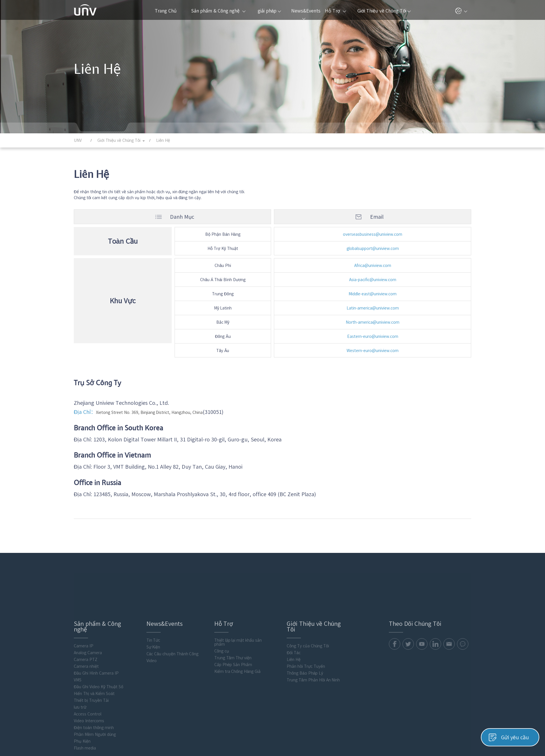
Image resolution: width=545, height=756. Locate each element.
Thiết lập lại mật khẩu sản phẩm (238, 594)
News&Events (305, 14)
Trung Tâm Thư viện (233, 610)
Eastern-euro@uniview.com (373, 336)
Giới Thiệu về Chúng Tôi (384, 11)
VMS (78, 632)
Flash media (85, 700)
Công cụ (222, 603)
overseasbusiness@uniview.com (373, 234)
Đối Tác (294, 605)
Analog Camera (88, 605)
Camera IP (84, 598)
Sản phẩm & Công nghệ (218, 11)
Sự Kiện (153, 599)
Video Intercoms (89, 673)
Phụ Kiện (82, 693)
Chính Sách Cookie (454, 735)
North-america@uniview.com (373, 322)
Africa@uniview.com (373, 266)
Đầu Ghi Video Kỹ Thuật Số (98, 639)
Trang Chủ (165, 11)
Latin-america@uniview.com (373, 308)
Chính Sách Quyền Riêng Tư (409, 735)
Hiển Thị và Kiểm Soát (94, 646)
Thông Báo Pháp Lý (305, 625)
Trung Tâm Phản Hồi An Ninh (313, 632)
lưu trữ (80, 659)
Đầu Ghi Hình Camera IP (96, 625)
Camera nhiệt (86, 618)
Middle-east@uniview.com (373, 294)
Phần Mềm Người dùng (95, 686)
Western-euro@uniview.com (373, 351)
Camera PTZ (86, 612)
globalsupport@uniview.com (373, 249)
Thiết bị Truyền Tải (91, 652)
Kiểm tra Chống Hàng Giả (237, 624)
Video (152, 613)
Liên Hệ (294, 612)
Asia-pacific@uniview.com (373, 280)
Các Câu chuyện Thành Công (173, 606)
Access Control (88, 666)
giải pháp (269, 11)
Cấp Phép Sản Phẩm (233, 617)
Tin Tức (153, 592)
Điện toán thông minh (94, 680)
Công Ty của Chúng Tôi (308, 598)
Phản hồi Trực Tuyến (306, 618)
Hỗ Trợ (336, 11)
